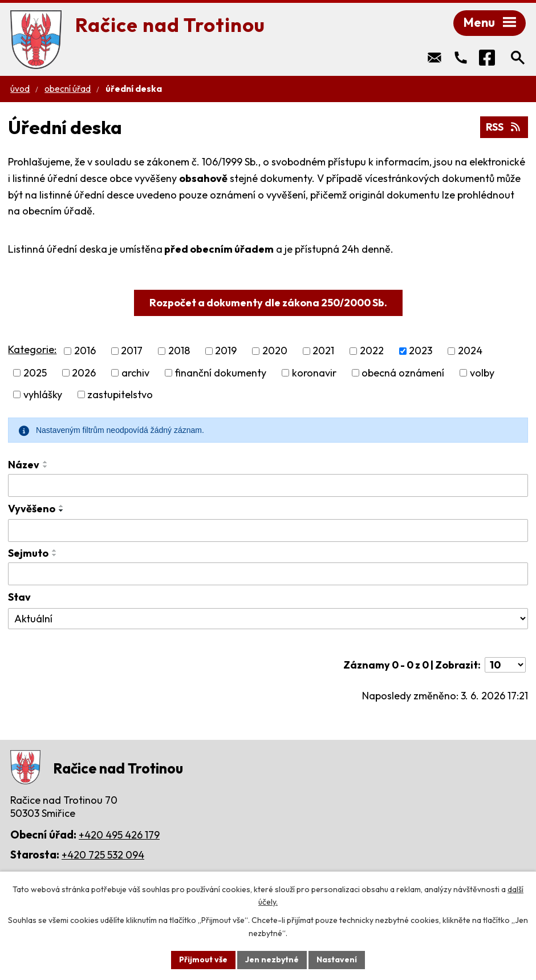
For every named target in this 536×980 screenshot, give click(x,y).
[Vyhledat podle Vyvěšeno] (268, 531)
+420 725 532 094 (103, 855)
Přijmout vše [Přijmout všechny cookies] (203, 959)
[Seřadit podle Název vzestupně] (46, 462)
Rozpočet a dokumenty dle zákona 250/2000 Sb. (268, 303)
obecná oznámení (403, 373)
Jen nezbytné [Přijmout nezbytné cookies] (272, 959)
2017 (132, 351)
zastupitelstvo (120, 394)
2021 (323, 351)
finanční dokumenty (220, 373)
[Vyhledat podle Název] (268, 485)
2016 (85, 351)
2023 (421, 351)
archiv (135, 373)
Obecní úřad (68, 89)
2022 (372, 351)
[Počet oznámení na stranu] (505, 665)
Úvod (20, 89)
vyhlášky (43, 394)
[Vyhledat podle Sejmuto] (268, 574)
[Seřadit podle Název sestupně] (46, 467)
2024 (470, 351)
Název (24, 465)
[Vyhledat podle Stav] (268, 619)
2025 (35, 373)
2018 (179, 351)
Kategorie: (32, 349)
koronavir (314, 373)
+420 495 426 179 (119, 835)
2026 (84, 373)
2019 (226, 351)
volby (482, 373)
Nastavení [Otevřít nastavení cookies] (337, 959)
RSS (504, 127)
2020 (275, 351)
